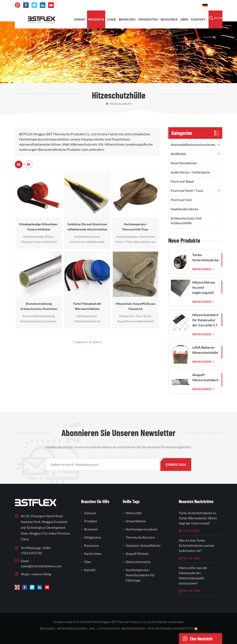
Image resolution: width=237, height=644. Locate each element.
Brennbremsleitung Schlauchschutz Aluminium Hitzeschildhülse (39, 307)
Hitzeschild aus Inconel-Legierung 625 (204, 287)
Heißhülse (178, 154)
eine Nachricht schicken (196, 639)
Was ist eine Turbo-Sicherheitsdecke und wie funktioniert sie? (197, 545)
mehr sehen (202, 269)
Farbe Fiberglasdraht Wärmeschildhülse (87, 306)
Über (184, 19)
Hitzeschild (134, 513)
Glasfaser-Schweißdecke (143, 545)
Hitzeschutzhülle (119, 104)
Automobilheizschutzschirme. (193, 144)
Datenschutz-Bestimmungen (122, 628)
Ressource (169, 19)
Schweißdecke (136, 521)
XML (92, 628)
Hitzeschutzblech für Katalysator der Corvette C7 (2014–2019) (206, 320)
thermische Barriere (140, 537)
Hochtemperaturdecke (142, 529)
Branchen (127, 19)
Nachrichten (93, 554)
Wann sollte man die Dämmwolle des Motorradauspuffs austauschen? (193, 575)
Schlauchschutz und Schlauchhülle (186, 220)
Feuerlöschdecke (184, 163)
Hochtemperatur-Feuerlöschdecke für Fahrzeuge (140, 575)
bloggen (47, 628)
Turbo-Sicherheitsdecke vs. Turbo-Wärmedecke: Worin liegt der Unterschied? (198, 518)
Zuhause (90, 513)
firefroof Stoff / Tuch (187, 191)
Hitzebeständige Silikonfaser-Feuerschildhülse (39, 227)
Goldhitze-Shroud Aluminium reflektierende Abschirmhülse (87, 227)
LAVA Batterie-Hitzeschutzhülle (205, 350)
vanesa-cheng (41, 574)
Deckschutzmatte (138, 562)
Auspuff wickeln (137, 554)
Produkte (96, 19)
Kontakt (198, 19)
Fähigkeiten (148, 19)
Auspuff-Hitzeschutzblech (206, 377)
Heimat (80, 19)
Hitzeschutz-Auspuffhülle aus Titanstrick (136, 306)
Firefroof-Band (182, 181)
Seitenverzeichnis (72, 628)
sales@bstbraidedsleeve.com (41, 566)
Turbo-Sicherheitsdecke (206, 257)
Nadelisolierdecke (185, 209)
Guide (112, 19)
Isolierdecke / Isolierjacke (190, 172)
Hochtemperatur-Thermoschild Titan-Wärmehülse (136, 227)
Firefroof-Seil (181, 200)
